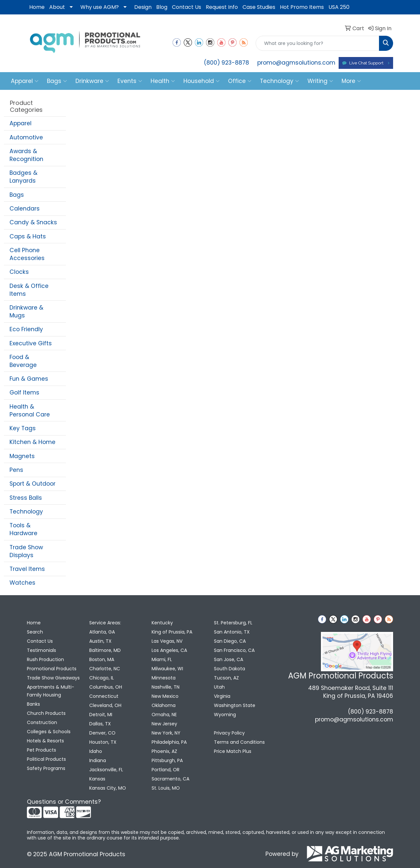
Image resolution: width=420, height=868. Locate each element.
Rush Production (45, 659)
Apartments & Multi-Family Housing (51, 691)
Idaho (96, 751)
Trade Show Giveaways (53, 678)
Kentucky (162, 623)
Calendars (25, 209)
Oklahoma (164, 705)
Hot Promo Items (302, 7)
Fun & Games (29, 379)
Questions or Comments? (64, 802)
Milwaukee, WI (167, 669)
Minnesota (164, 678)
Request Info (222, 7)
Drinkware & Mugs (26, 312)
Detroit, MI (101, 715)
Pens (16, 470)
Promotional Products (52, 669)
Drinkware (92, 81)
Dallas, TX (100, 724)
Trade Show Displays (26, 551)
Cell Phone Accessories (27, 254)
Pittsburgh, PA (167, 760)
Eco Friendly (26, 329)
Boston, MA (102, 659)
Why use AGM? (100, 7)
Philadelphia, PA (169, 742)
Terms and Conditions (239, 742)
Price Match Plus (233, 751)
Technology (279, 81)
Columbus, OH (106, 687)
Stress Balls (26, 498)
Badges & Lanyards (23, 177)
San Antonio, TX (232, 632)
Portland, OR (166, 770)
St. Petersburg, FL (233, 623)
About (57, 7)
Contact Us (187, 7)
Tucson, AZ (226, 678)
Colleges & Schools (49, 732)
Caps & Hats (28, 236)
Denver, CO (102, 733)
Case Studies (259, 7)
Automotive (26, 137)
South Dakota (230, 669)
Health (163, 81)
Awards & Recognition (26, 155)
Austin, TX (100, 641)
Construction (42, 722)
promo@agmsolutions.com (296, 63)
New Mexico (165, 696)
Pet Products (42, 750)
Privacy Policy (229, 733)
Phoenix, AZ (164, 751)
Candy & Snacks (33, 222)
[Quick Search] (317, 43)
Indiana (98, 760)
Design (143, 7)
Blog (162, 7)
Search (35, 632)
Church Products (46, 713)
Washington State (235, 705)
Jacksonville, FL (106, 770)
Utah (219, 687)
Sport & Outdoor (32, 484)
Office (240, 81)
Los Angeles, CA (169, 650)
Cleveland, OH (105, 705)
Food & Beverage (23, 361)
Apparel (25, 81)
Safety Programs (46, 768)
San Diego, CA (230, 641)
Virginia (222, 696)
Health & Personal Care (30, 411)
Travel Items (27, 569)
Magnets (22, 456)
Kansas (97, 779)
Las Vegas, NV (167, 641)
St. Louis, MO (166, 788)
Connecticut (104, 696)
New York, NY (166, 733)
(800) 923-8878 (226, 63)
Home (37, 7)
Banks (33, 704)
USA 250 (339, 7)
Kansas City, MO (108, 788)
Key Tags (23, 428)
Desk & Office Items (29, 290)
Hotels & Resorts (45, 741)
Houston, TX (103, 742)
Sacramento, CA (170, 779)
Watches (22, 583)
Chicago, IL (102, 678)
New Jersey (164, 724)
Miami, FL (162, 659)
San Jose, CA (229, 659)
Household (201, 81)
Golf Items (24, 393)
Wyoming (225, 715)
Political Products (46, 759)
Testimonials (42, 650)
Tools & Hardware (23, 529)
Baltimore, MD (105, 650)
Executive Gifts (31, 343)
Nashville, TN (166, 687)
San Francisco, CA (234, 650)
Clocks (19, 272)
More (351, 81)
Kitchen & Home (32, 442)
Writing (320, 81)
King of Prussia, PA (172, 632)
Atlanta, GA (102, 632)
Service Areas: (105, 623)
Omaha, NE (164, 715)
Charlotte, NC (105, 669)
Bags (57, 81)
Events (130, 81)
